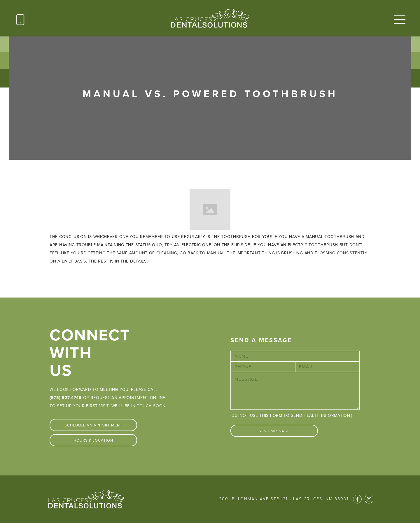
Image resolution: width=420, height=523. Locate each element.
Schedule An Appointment (93, 425)
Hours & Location (93, 440)
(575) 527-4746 (66, 398)
